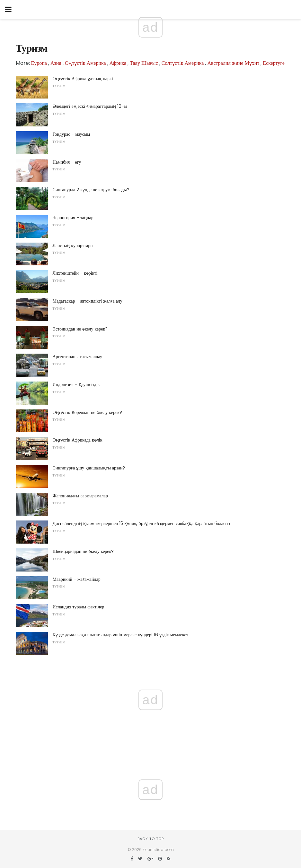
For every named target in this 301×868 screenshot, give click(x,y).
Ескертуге (274, 63)
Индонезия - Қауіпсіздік (76, 384)
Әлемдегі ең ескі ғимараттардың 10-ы (90, 106)
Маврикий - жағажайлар (77, 579)
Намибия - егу (67, 162)
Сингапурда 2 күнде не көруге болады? (91, 190)
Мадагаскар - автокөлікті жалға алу (88, 301)
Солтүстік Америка (183, 63)
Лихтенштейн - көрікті (75, 273)
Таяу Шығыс (144, 63)
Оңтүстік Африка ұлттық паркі (83, 79)
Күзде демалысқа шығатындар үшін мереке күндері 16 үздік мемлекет (120, 635)
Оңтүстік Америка (85, 63)
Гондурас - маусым (71, 134)
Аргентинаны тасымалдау (77, 357)
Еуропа (39, 63)
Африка (118, 63)
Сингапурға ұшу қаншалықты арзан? (89, 468)
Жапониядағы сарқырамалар (80, 496)
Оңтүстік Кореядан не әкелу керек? (87, 412)
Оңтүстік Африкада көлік (78, 440)
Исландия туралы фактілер (79, 607)
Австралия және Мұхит (233, 63)
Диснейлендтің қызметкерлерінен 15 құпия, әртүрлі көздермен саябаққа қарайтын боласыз (142, 523)
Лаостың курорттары (73, 245)
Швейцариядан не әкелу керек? (83, 551)
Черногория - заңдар (73, 218)
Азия (56, 63)
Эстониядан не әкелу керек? (80, 329)
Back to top (151, 839)
